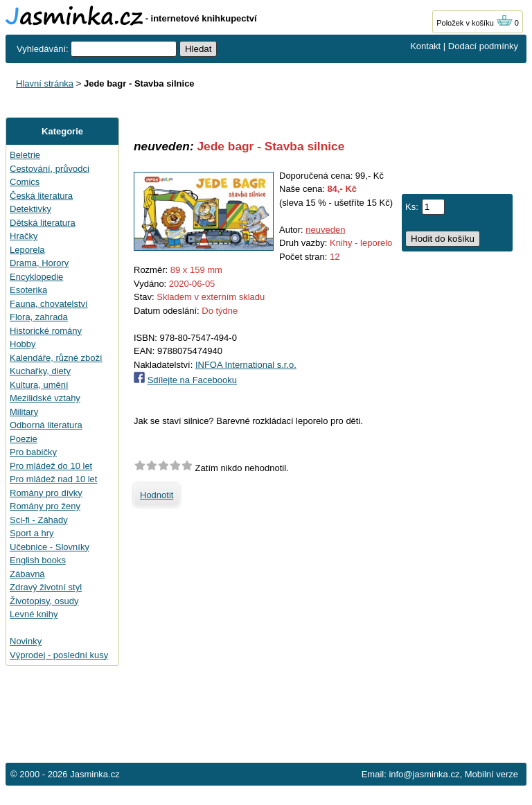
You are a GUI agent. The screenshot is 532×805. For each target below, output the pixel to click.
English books (38, 560)
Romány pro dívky (46, 493)
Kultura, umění (39, 385)
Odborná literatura (46, 425)
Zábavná (27, 574)
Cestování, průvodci (50, 169)
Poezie (24, 439)
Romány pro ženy (45, 506)
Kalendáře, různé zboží (56, 358)
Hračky (24, 236)
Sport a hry (32, 533)
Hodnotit (157, 495)
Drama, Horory (39, 263)
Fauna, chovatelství (49, 304)
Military (24, 412)
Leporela (27, 250)
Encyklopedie (36, 277)
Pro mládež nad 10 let (53, 479)
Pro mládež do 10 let (51, 466)
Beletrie (25, 155)
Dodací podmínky (483, 46)
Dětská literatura (43, 223)
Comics (25, 182)
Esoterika (28, 290)
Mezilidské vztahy (45, 398)
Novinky (26, 641)
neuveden (325, 230)
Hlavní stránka (45, 83)
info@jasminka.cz (424, 774)
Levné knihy (34, 614)
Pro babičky (33, 452)
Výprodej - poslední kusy (59, 655)
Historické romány (46, 331)
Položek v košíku (475, 23)
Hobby (23, 344)
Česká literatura (41, 196)
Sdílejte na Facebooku (192, 380)
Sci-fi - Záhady (39, 520)
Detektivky (30, 209)
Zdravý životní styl (46, 587)
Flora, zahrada (39, 317)
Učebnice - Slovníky (50, 547)
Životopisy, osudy (44, 601)
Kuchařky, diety (40, 371)
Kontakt (425, 46)
